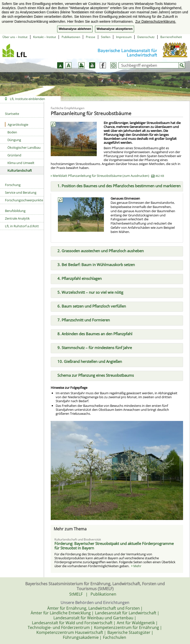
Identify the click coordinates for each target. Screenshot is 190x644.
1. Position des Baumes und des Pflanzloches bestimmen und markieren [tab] (117, 186)
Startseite (12, 114)
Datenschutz (146, 37)
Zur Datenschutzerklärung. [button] (156, 21)
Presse (91, 37)
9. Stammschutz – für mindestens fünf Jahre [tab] (93, 347)
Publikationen (71, 37)
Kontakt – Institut (45, 37)
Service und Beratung (21, 192)
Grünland (14, 155)
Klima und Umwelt (21, 163)
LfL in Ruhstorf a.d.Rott (22, 226)
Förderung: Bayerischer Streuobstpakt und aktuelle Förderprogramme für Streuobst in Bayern (114, 546)
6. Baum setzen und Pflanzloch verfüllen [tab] (90, 306)
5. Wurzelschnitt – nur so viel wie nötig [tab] (88, 292)
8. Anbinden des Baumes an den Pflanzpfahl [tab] (93, 333)
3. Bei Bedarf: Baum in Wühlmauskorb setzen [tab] (94, 264)
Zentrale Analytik (17, 218)
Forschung (13, 185)
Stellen (106, 37)
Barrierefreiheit (171, 37)
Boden (12, 132)
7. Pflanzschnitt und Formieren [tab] (82, 319)
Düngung (14, 140)
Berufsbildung (15, 211)
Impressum (124, 37)
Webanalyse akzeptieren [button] (114, 29)
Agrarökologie (17, 124)
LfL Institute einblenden (27, 99)
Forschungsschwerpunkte (24, 200)
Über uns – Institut (15, 37)
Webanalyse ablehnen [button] (75, 29)
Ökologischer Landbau (24, 147)
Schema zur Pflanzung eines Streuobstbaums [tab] (94, 375)
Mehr (137, 566)
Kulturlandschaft (20, 170)
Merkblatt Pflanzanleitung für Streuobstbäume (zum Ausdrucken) (108, 176)
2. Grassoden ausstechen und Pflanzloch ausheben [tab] (99, 250)
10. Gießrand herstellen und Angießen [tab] (88, 361)
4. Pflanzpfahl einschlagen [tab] (78, 278)
